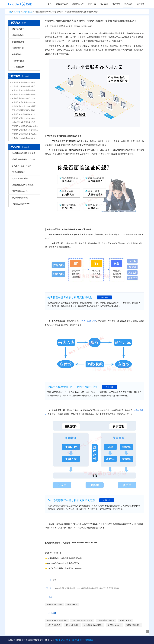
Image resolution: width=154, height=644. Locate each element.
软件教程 (141, 4)
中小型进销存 (18, 67)
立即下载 (104, 297)
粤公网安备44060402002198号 (83, 640)
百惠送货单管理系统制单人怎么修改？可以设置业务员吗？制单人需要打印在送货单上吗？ (25, 114)
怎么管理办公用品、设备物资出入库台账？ (66, 568)
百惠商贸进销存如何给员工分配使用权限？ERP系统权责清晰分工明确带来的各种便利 (25, 98)
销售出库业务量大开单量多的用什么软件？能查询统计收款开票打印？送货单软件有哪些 (25, 122)
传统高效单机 (18, 35)
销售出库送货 (62, 4)
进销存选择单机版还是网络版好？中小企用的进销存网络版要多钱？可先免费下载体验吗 (86, 588)
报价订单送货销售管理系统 (24, 153)
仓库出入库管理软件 (21, 204)
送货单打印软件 (19, 172)
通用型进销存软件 (20, 191)
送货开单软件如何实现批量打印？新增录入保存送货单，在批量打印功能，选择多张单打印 (25, 86)
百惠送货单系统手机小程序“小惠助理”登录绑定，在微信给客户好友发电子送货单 (25, 130)
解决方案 (128, 4)
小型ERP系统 (72, 604)
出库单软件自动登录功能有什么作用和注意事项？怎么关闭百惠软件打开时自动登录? (25, 138)
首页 (50, 4)
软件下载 (92, 4)
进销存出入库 (78, 4)
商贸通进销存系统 (20, 198)
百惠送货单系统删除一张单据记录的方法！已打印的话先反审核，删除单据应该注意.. (25, 82)
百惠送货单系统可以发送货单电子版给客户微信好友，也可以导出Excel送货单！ (25, 134)
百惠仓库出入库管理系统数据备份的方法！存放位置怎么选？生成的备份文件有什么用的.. (25, 90)
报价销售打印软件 (72, 625)
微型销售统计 (18, 54)
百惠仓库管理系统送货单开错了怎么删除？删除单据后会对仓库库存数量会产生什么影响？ (25, 110)
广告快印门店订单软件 (22, 166)
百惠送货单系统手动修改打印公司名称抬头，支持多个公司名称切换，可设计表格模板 (25, 102)
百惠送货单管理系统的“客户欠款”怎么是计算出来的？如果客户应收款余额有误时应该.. (25, 126)
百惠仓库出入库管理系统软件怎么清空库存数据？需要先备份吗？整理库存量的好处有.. (25, 94)
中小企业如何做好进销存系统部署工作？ (65, 563)
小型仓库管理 (18, 61)
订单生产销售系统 (20, 179)
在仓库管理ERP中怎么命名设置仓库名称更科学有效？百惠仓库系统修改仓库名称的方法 (25, 106)
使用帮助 (116, 4)
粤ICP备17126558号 (62, 640)
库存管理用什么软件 (54, 604)
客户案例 (104, 4)
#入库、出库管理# (88, 321)
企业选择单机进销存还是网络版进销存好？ (66, 558)
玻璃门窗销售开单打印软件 (24, 159)
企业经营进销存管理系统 (23, 185)
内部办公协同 (18, 42)
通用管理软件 (18, 29)
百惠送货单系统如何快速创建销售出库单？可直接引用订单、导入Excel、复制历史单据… (25, 118)
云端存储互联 (27, 12)
